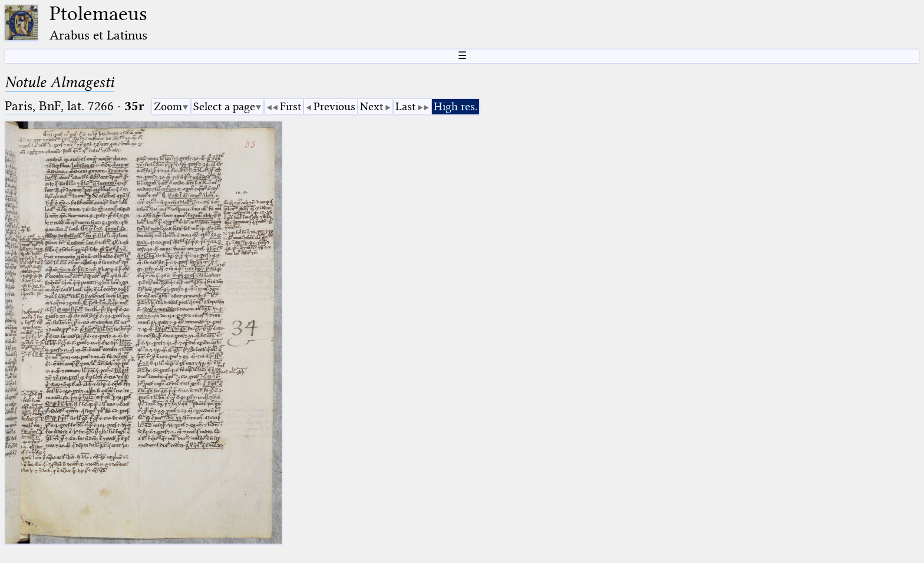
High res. (456, 106)
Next (372, 106)
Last (405, 106)
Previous (334, 106)
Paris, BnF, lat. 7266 (59, 106)
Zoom (168, 106)
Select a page (224, 106)
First (291, 106)
